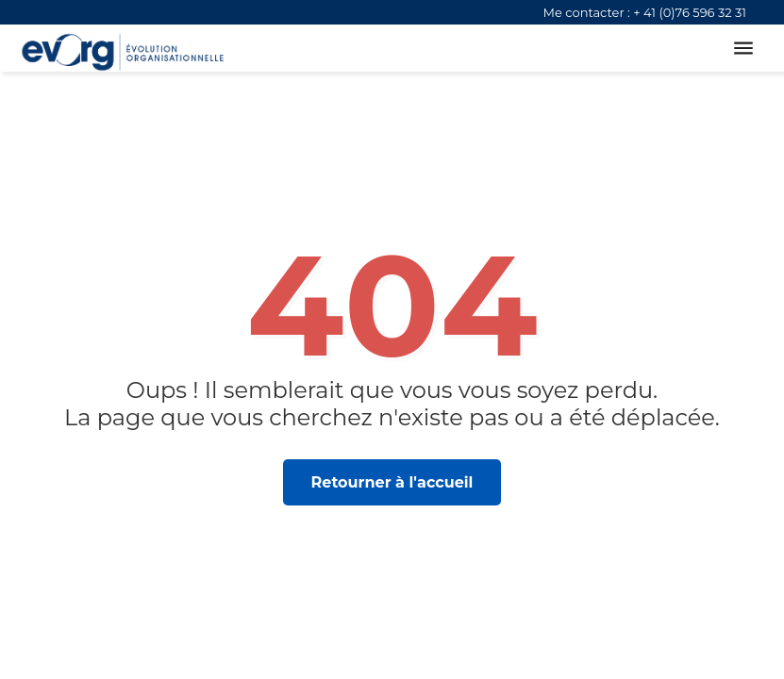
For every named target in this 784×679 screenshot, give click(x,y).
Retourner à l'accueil (392, 482)
